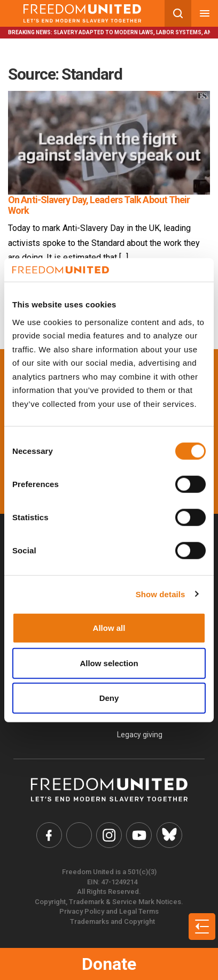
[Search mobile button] (178, 13)
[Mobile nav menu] (205, 13)
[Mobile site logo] (82, 13)
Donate (109, 964)
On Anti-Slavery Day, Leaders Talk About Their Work (99, 205)
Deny (109, 698)
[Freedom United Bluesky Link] (169, 835)
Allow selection (109, 663)
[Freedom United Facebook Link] (49, 835)
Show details (161, 594)
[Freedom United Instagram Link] (109, 835)
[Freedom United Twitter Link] (79, 835)
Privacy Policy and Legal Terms (109, 911)
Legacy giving (140, 735)
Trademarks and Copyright (112, 921)
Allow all (109, 628)
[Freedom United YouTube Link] (139, 835)
